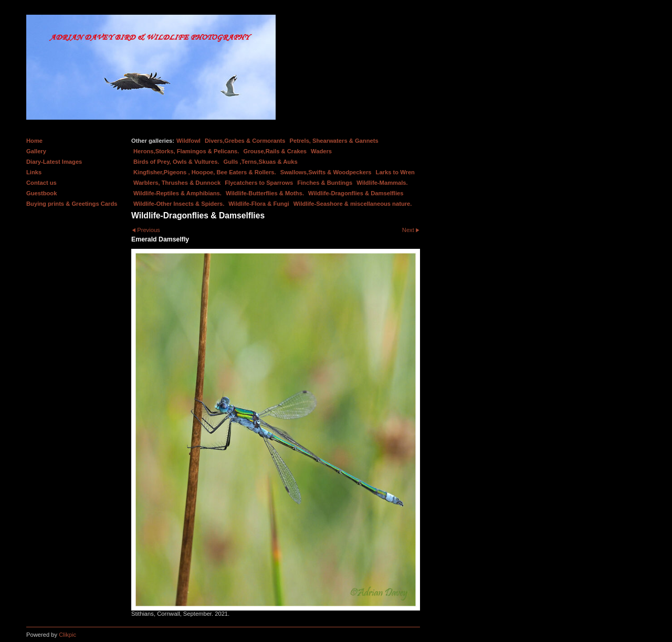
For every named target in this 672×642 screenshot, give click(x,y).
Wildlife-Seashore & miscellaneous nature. (353, 204)
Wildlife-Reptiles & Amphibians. (177, 193)
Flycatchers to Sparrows (259, 183)
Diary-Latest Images (54, 162)
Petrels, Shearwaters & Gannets (334, 141)
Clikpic (67, 635)
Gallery (36, 151)
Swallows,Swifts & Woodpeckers (326, 172)
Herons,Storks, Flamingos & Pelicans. (186, 151)
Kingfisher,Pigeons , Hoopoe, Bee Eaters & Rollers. (205, 172)
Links (34, 172)
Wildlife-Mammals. (382, 183)
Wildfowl (188, 141)
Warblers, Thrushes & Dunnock (177, 183)
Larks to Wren (395, 172)
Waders (321, 151)
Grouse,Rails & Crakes (275, 151)
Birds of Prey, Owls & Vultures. (176, 162)
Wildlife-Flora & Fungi (259, 204)
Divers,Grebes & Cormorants (245, 141)
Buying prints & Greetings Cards (72, 204)
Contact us (41, 183)
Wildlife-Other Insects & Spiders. (179, 204)
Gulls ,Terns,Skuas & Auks (261, 162)
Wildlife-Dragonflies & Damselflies (356, 193)
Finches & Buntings (325, 183)
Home (34, 141)
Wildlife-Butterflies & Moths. (265, 193)
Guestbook (41, 193)
